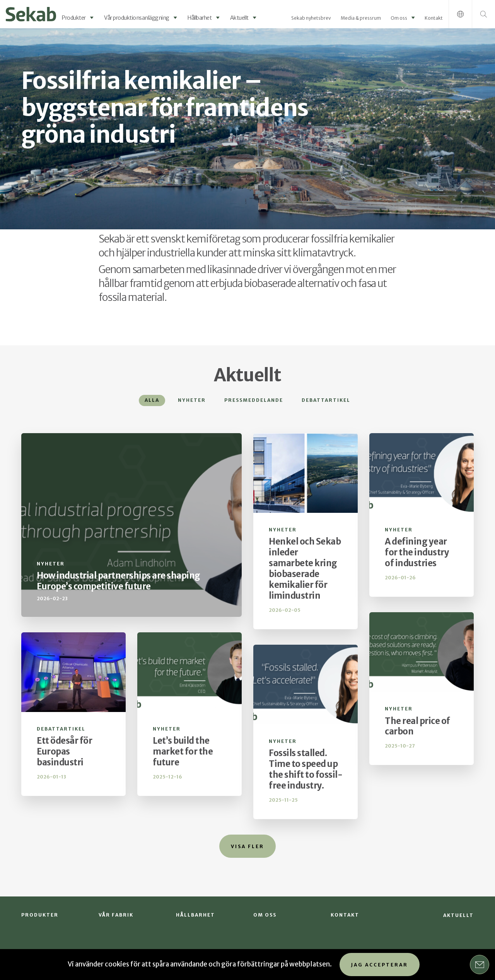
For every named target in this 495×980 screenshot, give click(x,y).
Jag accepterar (380, 965)
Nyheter (192, 400)
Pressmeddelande (254, 400)
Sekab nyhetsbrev (311, 18)
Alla (152, 400)
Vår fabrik (116, 915)
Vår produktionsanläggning (137, 18)
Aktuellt (239, 18)
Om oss (399, 18)
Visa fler (247, 846)
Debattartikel (326, 400)
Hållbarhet (200, 18)
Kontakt (434, 18)
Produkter (74, 18)
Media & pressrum (361, 18)
